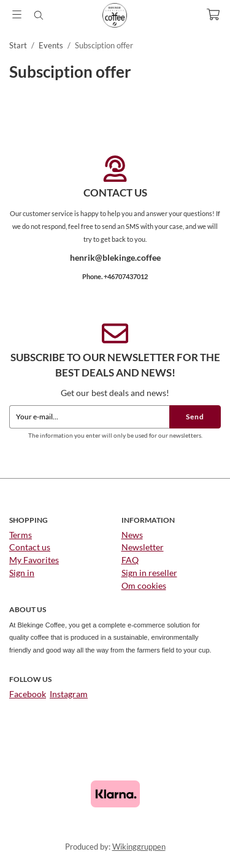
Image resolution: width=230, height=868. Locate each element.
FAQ (130, 560)
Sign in (22, 573)
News (132, 535)
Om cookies (144, 586)
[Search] (38, 15)
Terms (21, 535)
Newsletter (143, 547)
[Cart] (213, 14)
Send (195, 417)
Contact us (30, 547)
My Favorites (34, 560)
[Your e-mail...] (89, 417)
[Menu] (17, 14)
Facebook (28, 694)
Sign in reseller (149, 573)
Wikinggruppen (139, 847)
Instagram (69, 694)
